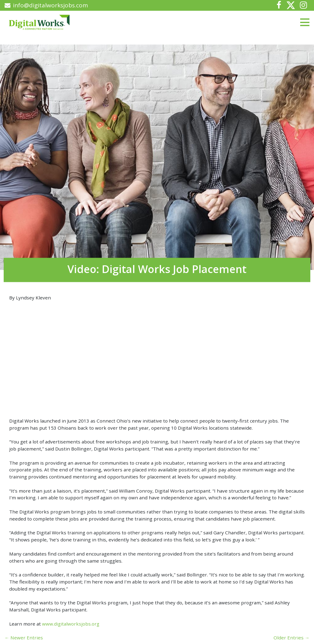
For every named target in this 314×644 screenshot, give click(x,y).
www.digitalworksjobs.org (71, 624)
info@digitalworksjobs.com (46, 5)
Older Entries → (291, 638)
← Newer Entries (24, 638)
